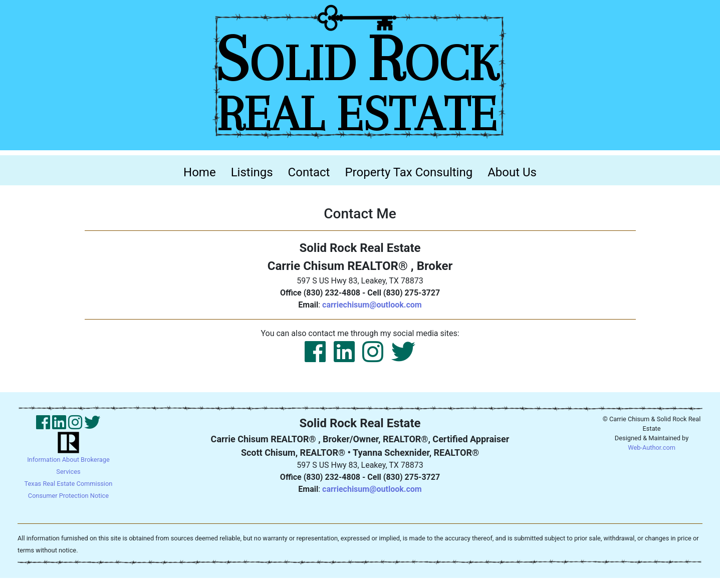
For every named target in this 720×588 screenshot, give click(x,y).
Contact (309, 172)
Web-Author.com (652, 448)
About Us (512, 172)
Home (203, 171)
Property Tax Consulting (409, 172)
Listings (252, 172)
